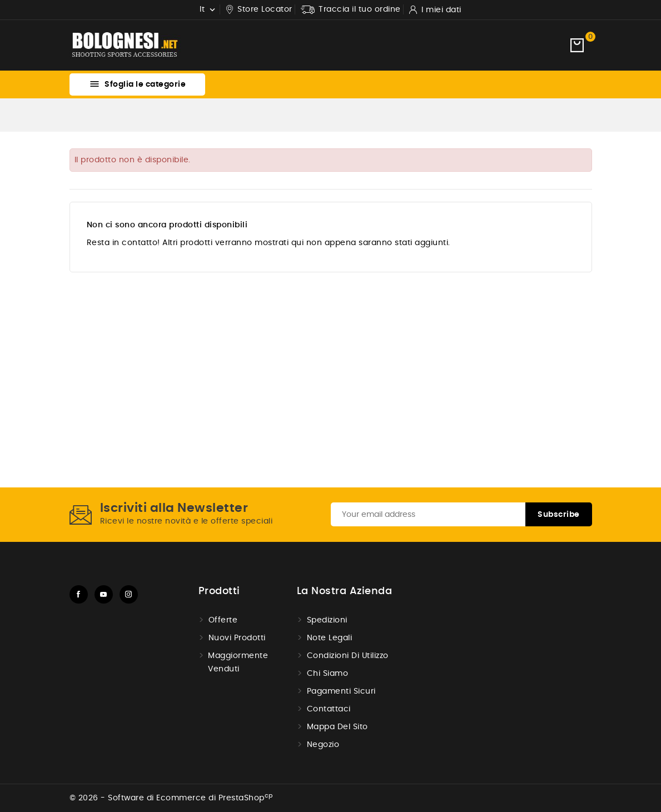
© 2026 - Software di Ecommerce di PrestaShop (171, 798)
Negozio (323, 745)
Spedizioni (327, 620)
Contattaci (329, 709)
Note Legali (330, 638)
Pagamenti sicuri (341, 691)
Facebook (79, 594)
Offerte (223, 620)
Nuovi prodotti (237, 638)
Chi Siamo (328, 674)
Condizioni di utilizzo (348, 656)
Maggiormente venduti (238, 662)
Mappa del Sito (337, 727)
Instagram (129, 594)
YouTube (104, 594)
